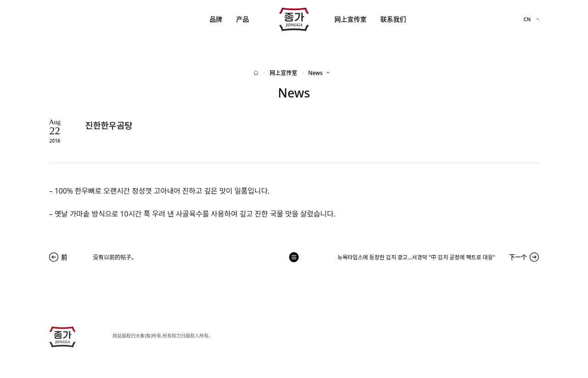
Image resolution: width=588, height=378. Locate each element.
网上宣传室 (351, 19)
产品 (243, 19)
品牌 (216, 19)
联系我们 (393, 19)
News (315, 73)
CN (527, 20)
